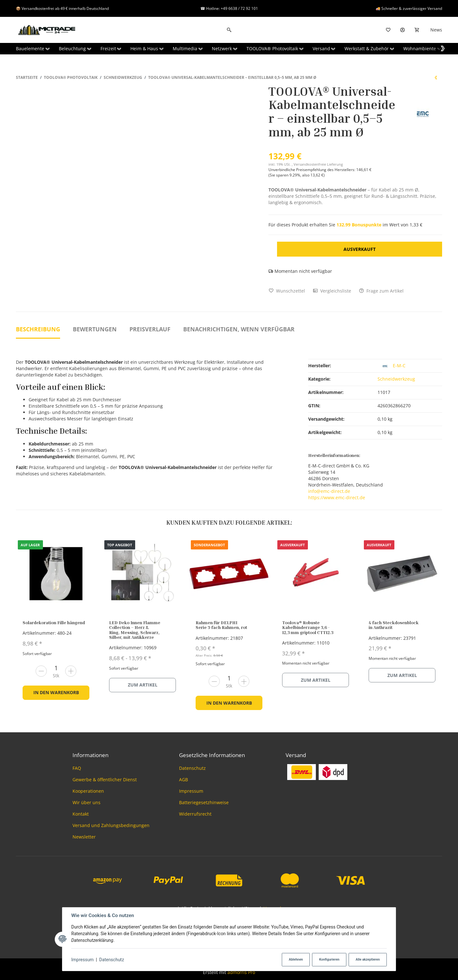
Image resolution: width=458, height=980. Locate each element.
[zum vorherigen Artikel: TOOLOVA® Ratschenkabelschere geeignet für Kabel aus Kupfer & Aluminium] (436, 77)
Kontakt (81, 814)
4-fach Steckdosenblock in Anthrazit (394, 625)
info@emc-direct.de (329, 491)
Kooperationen (88, 791)
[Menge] (56, 668)
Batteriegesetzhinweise (204, 802)
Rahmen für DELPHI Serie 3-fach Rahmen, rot (221, 625)
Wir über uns (87, 802)
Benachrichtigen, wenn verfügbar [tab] (239, 329)
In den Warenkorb (56, 692)
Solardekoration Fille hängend (54, 622)
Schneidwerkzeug (396, 379)
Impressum (82, 960)
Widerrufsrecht (195, 814)
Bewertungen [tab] (95, 329)
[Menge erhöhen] (71, 671)
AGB (184, 780)
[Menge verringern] (41, 671)
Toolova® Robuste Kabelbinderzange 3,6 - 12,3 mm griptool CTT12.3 (308, 627)
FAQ (77, 768)
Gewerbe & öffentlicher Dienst (105, 780)
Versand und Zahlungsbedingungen (111, 825)
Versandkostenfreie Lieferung (318, 164)
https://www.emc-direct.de (337, 497)
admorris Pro (241, 972)
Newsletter (84, 837)
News (436, 30)
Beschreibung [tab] (38, 329)
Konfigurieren (329, 959)
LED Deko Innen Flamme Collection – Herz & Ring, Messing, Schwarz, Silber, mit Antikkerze (135, 630)
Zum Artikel (143, 685)
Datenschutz (112, 960)
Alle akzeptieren (368, 959)
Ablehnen (296, 959)
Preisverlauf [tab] (150, 329)
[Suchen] (229, 30)
